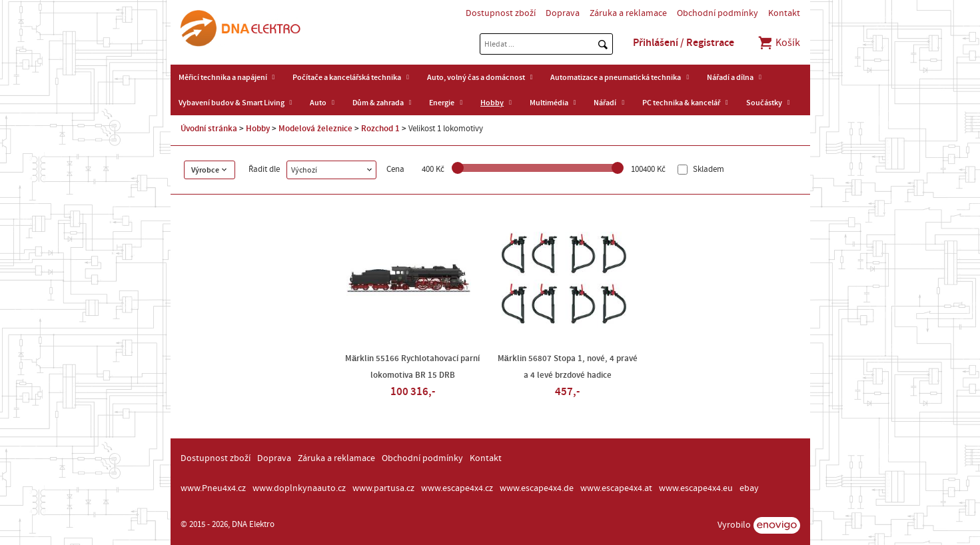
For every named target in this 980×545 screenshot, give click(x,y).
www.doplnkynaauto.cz (299, 488)
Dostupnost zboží (501, 13)
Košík (778, 43)
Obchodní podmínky (718, 13)
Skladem (708, 170)
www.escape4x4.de (537, 488)
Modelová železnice (315, 129)
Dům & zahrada (378, 103)
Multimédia (549, 103)
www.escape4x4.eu (696, 488)
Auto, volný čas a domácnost (476, 77)
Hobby (492, 103)
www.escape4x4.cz (457, 488)
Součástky (764, 103)
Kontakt (784, 13)
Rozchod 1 (380, 129)
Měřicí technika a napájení (223, 77)
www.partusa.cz (383, 488)
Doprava (563, 13)
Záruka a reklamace (628, 13)
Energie (442, 103)
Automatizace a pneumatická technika (616, 77)
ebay (749, 488)
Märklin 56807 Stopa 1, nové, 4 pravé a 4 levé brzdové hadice (568, 367)
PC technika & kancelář (681, 103)
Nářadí (605, 103)
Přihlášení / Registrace (684, 43)
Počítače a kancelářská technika (347, 77)
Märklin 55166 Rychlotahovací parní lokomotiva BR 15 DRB (412, 367)
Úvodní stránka (209, 129)
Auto (318, 103)
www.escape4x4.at (616, 488)
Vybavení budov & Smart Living (232, 103)
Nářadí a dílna (730, 77)
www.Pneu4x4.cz (213, 488)
